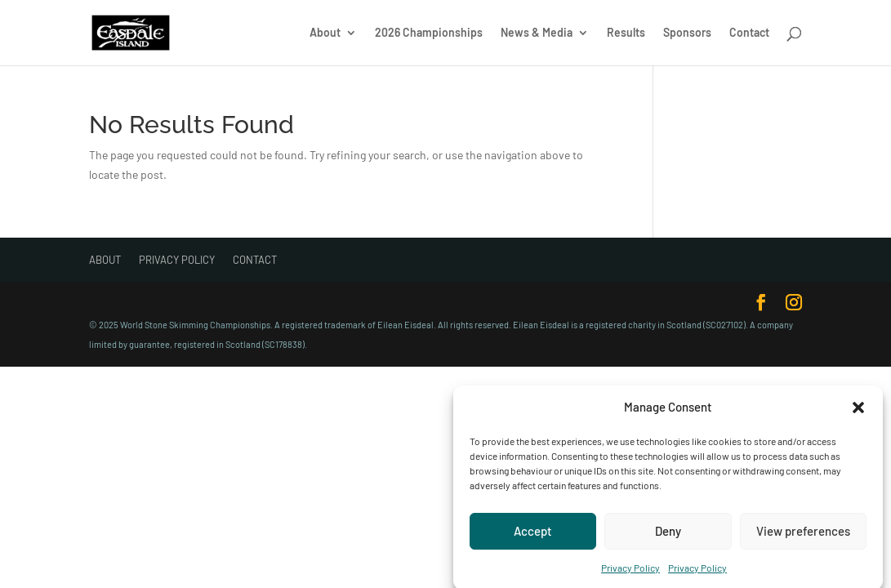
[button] (858, 412)
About (325, 33)
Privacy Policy (630, 572)
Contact (749, 33)
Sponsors (687, 33)
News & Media (537, 33)
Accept (533, 536)
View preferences (803, 536)
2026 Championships (429, 33)
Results (626, 33)
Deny (668, 536)
